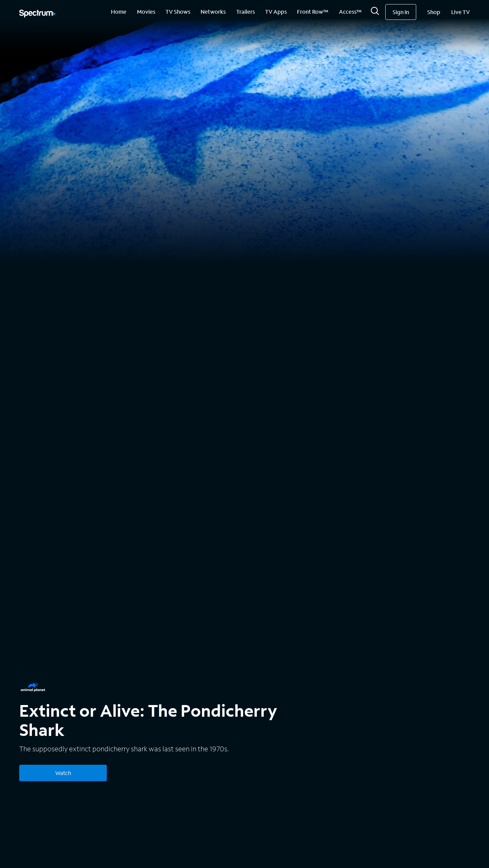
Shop (434, 12)
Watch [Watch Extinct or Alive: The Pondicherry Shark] (63, 773)
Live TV (460, 12)
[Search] (375, 13)
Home (119, 11)
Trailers (246, 11)
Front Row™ (313, 11)
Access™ (350, 11)
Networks (213, 11)
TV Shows (178, 11)
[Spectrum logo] (37, 14)
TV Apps (276, 11)
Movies (146, 11)
